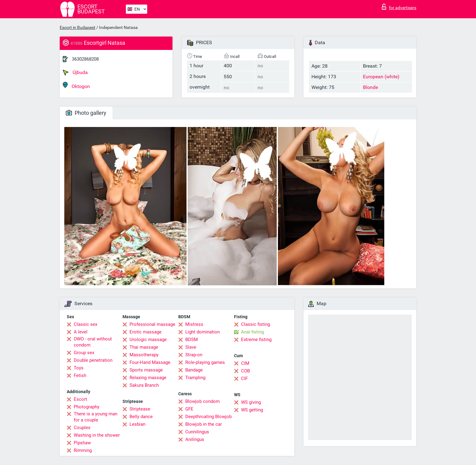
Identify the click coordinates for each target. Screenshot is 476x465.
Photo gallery (86, 113)
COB (245, 371)
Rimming (83, 450)
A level (81, 332)
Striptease (140, 409)
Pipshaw (82, 443)
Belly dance (141, 417)
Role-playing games (205, 362)
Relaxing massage (148, 378)
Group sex (84, 353)
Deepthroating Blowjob (208, 417)
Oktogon (76, 85)
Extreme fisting (256, 340)
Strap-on (194, 355)
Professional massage (152, 324)
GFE (189, 409)
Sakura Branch (144, 385)
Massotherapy (144, 355)
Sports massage (146, 370)
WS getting (252, 410)
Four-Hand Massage (150, 362)
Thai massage (144, 347)
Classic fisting (256, 324)
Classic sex (85, 324)
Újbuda (75, 72)
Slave (191, 347)
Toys (79, 368)
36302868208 (85, 59)
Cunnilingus (197, 432)
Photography (87, 407)
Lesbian (137, 424)
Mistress (194, 324)
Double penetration (93, 360)
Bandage (194, 370)
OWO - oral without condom (93, 342)
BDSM (192, 340)
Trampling (195, 378)
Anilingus (195, 439)
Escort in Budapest (78, 27)
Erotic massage (146, 332)
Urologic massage (148, 340)
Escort (80, 399)
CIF (244, 379)
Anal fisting (252, 332)
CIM (245, 363)
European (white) (381, 77)
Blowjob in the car (204, 424)
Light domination (202, 332)
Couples (82, 428)
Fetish (80, 375)
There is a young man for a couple (96, 417)
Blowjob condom (202, 401)
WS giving (251, 402)
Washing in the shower (97, 435)
